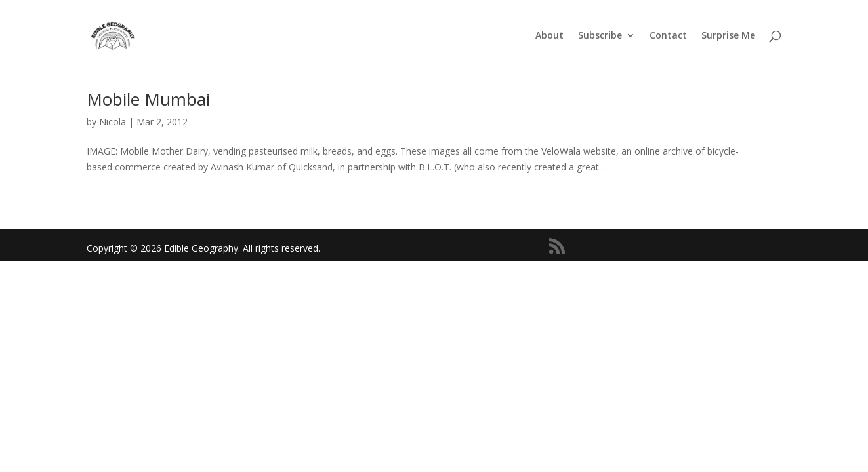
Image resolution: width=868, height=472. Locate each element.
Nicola (113, 122)
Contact (668, 36)
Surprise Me (728, 36)
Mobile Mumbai (148, 99)
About (549, 36)
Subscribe (600, 36)
